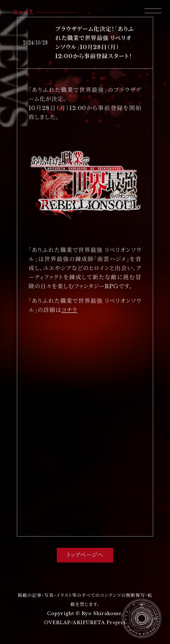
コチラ (69, 310)
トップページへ (85, 555)
